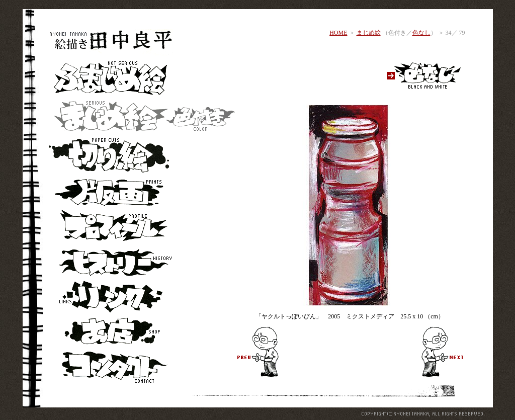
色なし (421, 33)
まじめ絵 (369, 33)
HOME (338, 33)
